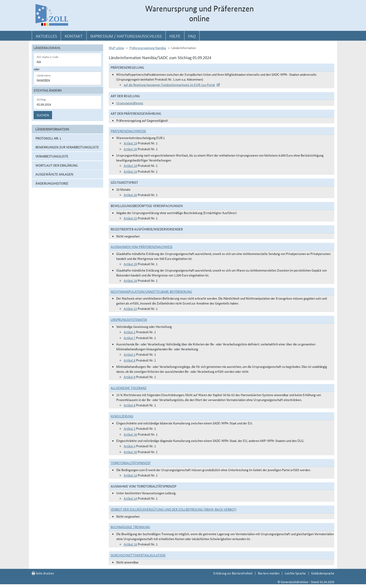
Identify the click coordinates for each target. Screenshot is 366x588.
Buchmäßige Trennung (130, 527)
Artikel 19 (130, 143)
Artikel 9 (130, 377)
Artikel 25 (130, 218)
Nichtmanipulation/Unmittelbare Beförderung (151, 291)
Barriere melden (269, 573)
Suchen (43, 115)
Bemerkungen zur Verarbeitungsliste (67, 147)
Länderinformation (52, 129)
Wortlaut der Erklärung (57, 165)
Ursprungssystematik (129, 319)
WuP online (116, 48)
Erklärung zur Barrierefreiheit (233, 573)
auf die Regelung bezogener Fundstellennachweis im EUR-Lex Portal (169, 85)
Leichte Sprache (295, 573)
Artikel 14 (130, 475)
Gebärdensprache (323, 573)
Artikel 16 (130, 544)
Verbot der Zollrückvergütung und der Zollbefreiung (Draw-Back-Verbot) (174, 509)
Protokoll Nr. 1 (48, 138)
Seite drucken (43, 573)
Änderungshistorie (52, 183)
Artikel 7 (130, 338)
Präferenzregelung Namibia (148, 48)
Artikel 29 (130, 264)
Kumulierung (122, 416)
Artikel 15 (130, 308)
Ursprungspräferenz (130, 103)
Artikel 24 (130, 171)
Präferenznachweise (128, 131)
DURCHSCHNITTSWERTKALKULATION (138, 555)
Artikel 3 (130, 428)
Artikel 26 (130, 195)
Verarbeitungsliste (52, 156)
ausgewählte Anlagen (54, 174)
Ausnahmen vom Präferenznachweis (142, 247)
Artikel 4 (130, 446)
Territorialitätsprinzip (131, 463)
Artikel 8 (130, 360)
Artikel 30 (130, 434)
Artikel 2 (130, 332)
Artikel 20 (130, 149)
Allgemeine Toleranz (129, 388)
